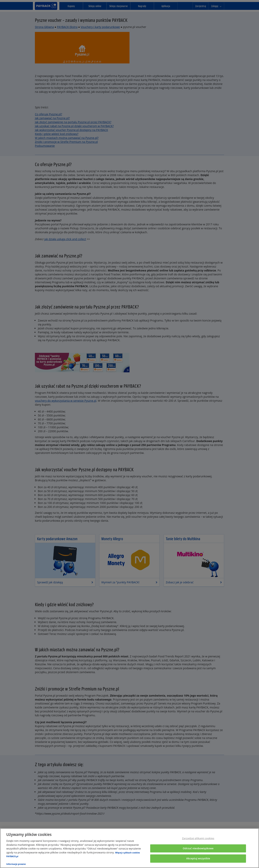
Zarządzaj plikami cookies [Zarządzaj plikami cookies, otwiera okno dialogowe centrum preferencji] (198, 838)
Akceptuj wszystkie (198, 859)
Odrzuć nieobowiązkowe (198, 848)
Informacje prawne (16, 864)
